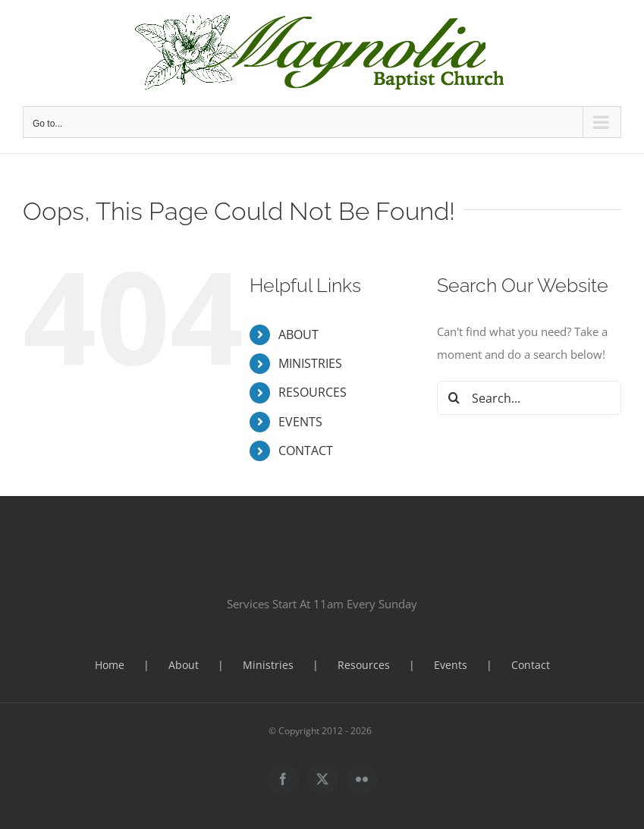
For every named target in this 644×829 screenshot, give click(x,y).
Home (110, 665)
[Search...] (529, 398)
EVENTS (300, 422)
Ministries (268, 665)
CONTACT (306, 451)
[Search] (454, 398)
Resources (364, 665)
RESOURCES (313, 392)
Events (451, 665)
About (184, 665)
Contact (531, 665)
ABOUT (298, 334)
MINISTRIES (310, 363)
